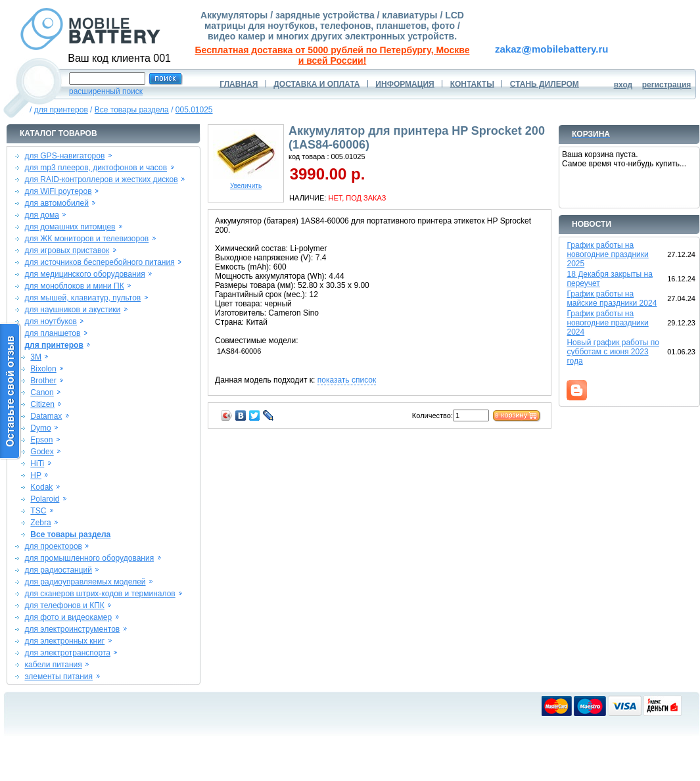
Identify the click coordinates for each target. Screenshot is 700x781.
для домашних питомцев (70, 227)
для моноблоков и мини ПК (74, 286)
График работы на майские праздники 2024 (612, 298)
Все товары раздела (132, 110)
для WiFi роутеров (58, 191)
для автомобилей (57, 203)
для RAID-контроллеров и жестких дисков (101, 179)
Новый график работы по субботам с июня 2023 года (613, 352)
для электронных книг (64, 641)
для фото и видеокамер (68, 617)
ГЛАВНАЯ (239, 84)
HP (36, 475)
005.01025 (194, 110)
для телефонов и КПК (64, 605)
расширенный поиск (106, 91)
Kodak (41, 487)
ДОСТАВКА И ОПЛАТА (316, 84)
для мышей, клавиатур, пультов (82, 298)
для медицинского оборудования (84, 274)
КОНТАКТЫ (472, 84)
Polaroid (45, 499)
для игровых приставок (67, 250)
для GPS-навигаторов (64, 156)
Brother (43, 381)
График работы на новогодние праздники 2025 (607, 254)
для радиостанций (58, 570)
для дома (41, 215)
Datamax (46, 416)
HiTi (37, 463)
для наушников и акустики (72, 310)
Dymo (40, 428)
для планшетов (52, 333)
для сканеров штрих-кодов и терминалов (100, 594)
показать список (347, 380)
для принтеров (61, 110)
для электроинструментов (72, 629)
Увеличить (246, 183)
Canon (42, 392)
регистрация (667, 85)
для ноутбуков (51, 321)
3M (36, 357)
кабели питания (53, 665)
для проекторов (53, 546)
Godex (42, 452)
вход (623, 85)
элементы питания (58, 676)
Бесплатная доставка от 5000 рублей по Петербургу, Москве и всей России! (333, 55)
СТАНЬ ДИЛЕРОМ (545, 84)
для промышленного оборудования (89, 558)
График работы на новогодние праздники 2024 (607, 323)
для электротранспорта (67, 653)
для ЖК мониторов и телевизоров (86, 239)
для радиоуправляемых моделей (85, 582)
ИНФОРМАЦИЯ (405, 84)
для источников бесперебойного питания (99, 262)
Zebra (40, 523)
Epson (41, 440)
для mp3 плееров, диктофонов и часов (96, 168)
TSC (38, 511)
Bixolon (43, 369)
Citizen (42, 404)
